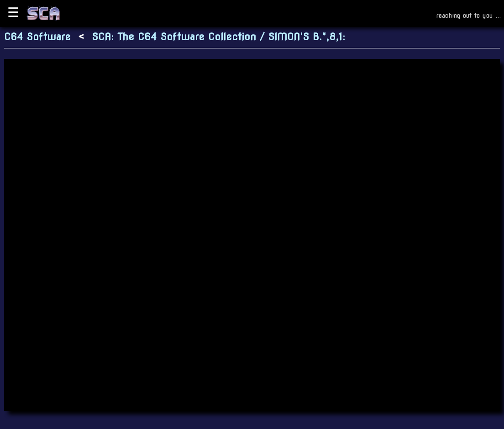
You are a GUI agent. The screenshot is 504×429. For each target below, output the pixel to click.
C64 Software (37, 37)
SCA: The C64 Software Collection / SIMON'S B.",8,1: (218, 37)
